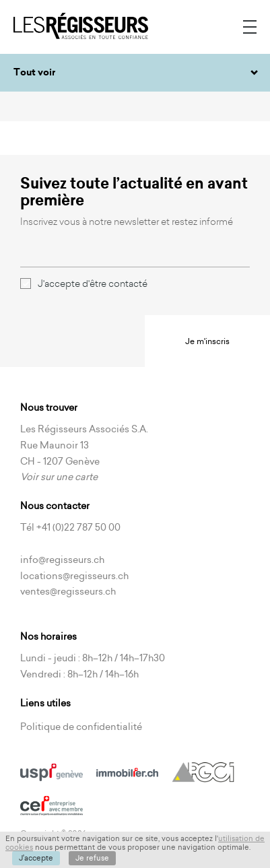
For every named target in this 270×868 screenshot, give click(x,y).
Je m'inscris (207, 341)
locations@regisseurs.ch (74, 576)
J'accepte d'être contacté (84, 283)
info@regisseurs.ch (62, 560)
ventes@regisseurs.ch (68, 591)
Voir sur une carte (59, 477)
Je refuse (92, 858)
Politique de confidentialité (81, 727)
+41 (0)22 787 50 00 (78, 527)
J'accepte (36, 858)
